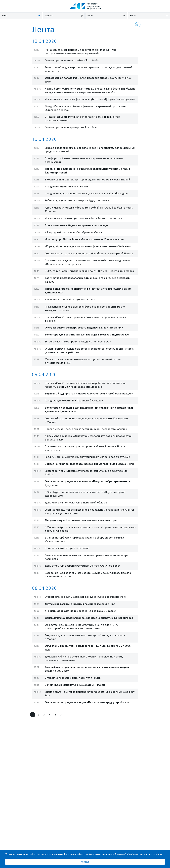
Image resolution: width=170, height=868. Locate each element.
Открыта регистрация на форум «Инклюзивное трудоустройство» (87, 702)
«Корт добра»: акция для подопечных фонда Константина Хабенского (89, 246)
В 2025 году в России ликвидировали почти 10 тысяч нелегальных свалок (89, 271)
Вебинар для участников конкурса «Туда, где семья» (77, 201)
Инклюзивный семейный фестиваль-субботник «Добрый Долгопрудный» (90, 99)
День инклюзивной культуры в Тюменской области (76, 503)
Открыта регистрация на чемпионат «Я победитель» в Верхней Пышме (89, 254)
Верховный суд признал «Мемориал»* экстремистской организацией (89, 394)
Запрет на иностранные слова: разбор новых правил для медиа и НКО (89, 464)
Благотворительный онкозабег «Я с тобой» (72, 60)
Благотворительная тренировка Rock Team (71, 127)
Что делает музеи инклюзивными (66, 187)
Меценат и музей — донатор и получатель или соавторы (81, 520)
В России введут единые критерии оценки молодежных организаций (87, 180)
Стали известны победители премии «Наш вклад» (77, 225)
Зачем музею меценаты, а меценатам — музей (75, 685)
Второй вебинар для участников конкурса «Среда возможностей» (86, 597)
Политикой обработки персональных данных (138, 854)
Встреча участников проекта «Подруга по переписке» (78, 342)
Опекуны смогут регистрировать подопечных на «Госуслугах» (84, 328)
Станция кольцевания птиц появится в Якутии (73, 678)
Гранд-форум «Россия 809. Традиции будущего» (74, 401)
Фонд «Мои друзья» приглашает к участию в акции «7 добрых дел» (86, 194)
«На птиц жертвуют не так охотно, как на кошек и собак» (81, 611)
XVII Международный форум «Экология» (70, 300)
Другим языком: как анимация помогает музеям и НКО (80, 604)
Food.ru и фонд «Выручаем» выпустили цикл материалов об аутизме (87, 457)
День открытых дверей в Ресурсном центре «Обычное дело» (83, 566)
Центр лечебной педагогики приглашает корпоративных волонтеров (89, 618)
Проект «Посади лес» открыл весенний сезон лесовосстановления (86, 429)
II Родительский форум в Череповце (67, 548)
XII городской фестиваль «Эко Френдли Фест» (73, 232)
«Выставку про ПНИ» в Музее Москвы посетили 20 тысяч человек (85, 239)
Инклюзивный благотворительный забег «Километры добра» (83, 218)
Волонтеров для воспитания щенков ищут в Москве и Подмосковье (87, 335)
